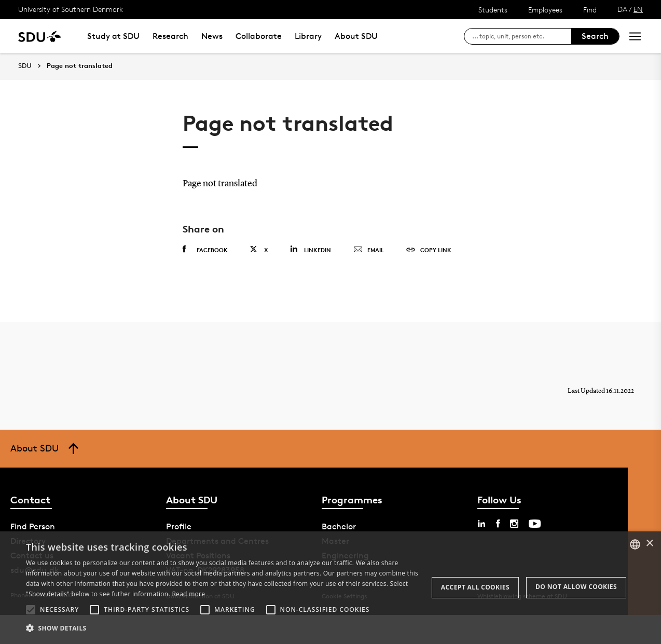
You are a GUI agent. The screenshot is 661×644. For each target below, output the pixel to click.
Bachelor (339, 526)
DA (622, 9)
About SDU (356, 36)
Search (595, 36)
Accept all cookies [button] (475, 587)
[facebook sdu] (498, 524)
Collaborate (259, 36)
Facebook (205, 250)
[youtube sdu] (535, 524)
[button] (31, 610)
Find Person (33, 526)
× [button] (649, 544)
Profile (179, 526)
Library (308, 36)
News (212, 36)
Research (170, 36)
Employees (545, 10)
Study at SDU (113, 36)
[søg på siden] (522, 36)
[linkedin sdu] (481, 524)
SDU (25, 66)
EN (638, 9)
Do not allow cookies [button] (576, 587)
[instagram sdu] (514, 524)
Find (590, 10)
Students (493, 10)
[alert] (330, 588)
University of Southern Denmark (71, 9)
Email (369, 250)
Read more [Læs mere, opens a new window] (188, 594)
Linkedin (311, 249)
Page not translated (80, 66)
